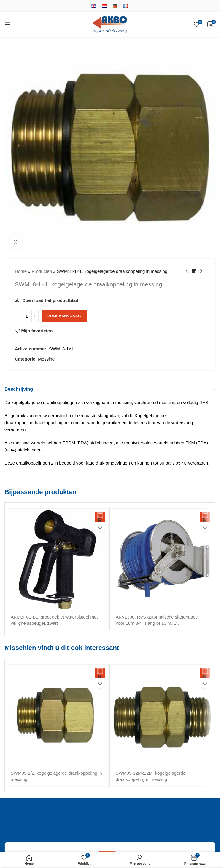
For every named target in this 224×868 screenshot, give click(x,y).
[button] (100, 517)
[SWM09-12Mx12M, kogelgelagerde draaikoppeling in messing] (162, 716)
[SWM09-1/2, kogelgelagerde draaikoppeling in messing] (57, 716)
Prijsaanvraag (64, 316)
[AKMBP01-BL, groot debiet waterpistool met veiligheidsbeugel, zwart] (57, 559)
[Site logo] (110, 24)
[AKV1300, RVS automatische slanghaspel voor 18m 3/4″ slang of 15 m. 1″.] (162, 559)
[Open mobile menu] (7, 24)
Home (21, 271)
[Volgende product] (201, 271)
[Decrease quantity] (19, 316)
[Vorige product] (187, 271)
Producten (42, 271)
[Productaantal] (27, 316)
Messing (46, 359)
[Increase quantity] (35, 316)
